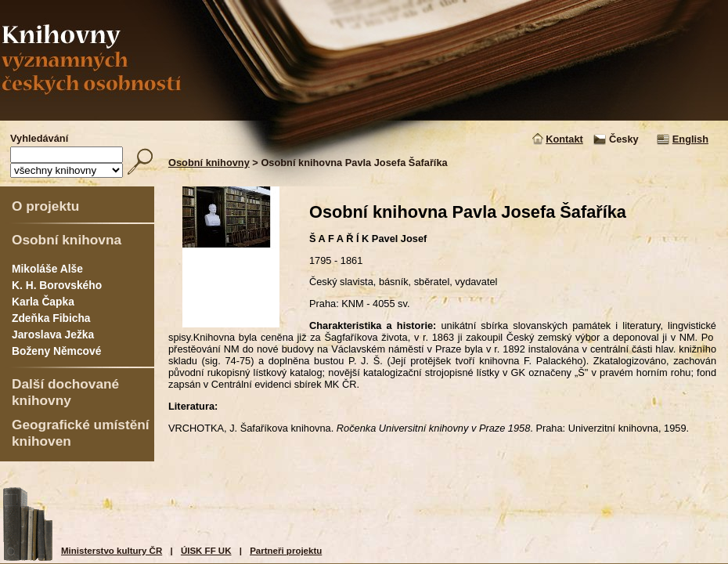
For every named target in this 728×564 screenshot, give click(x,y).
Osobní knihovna (67, 240)
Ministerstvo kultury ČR (112, 551)
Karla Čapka (43, 302)
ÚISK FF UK (206, 551)
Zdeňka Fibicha (51, 318)
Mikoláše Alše (47, 269)
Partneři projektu (286, 551)
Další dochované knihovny (65, 392)
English (690, 139)
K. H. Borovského (57, 285)
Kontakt (564, 139)
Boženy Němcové (56, 351)
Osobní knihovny (209, 163)
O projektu (45, 206)
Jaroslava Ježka (53, 334)
